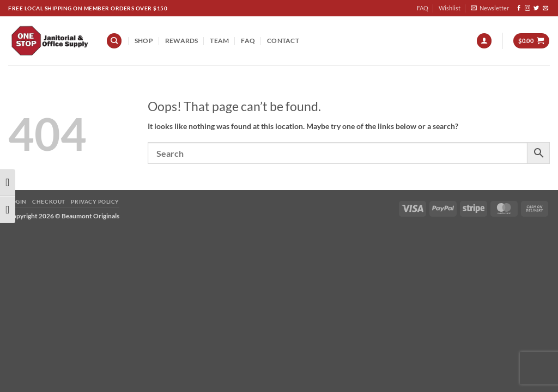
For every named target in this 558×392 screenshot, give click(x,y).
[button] (490, 8)
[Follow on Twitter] (536, 8)
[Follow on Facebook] (519, 8)
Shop (144, 41)
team (219, 41)
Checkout (48, 201)
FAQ (423, 8)
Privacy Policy (95, 201)
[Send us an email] (545, 8)
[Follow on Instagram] (527, 8)
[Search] (114, 41)
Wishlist (450, 8)
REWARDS (182, 41)
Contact (283, 41)
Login (17, 201)
